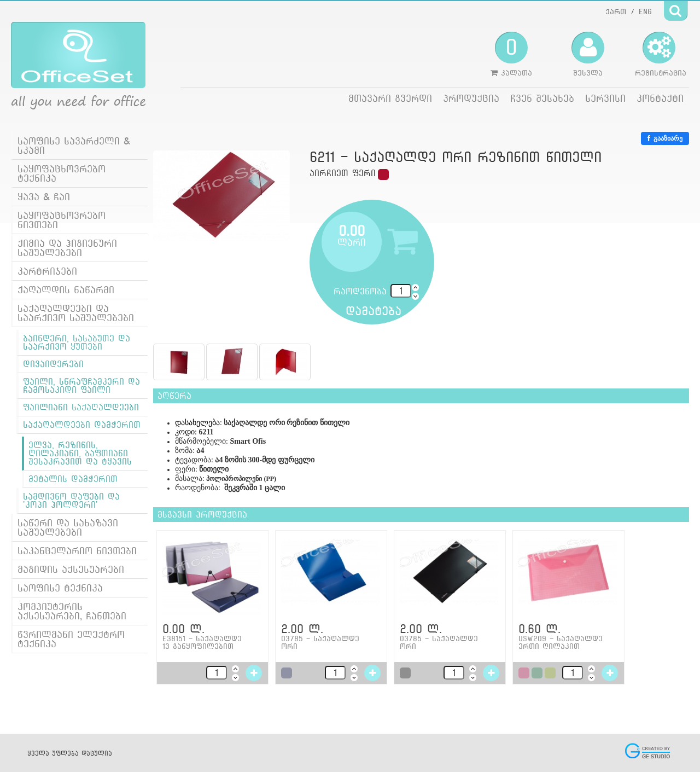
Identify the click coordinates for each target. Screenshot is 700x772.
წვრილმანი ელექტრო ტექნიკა (71, 639)
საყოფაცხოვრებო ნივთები (62, 220)
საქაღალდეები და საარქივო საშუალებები (76, 313)
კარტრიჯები (47, 271)
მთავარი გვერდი (390, 98)
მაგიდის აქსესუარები (71, 569)
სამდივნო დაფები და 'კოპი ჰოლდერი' (71, 501)
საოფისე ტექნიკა (60, 588)
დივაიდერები (53, 364)
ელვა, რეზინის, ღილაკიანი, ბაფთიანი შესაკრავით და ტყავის (80, 453)
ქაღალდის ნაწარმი (66, 290)
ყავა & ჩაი (44, 197)
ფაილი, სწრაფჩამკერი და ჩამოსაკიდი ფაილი (81, 386)
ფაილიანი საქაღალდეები (81, 407)
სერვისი (605, 98)
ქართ (616, 11)
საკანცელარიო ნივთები (77, 551)
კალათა (511, 54)
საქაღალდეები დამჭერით (82, 425)
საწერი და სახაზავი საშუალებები (68, 527)
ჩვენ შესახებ (542, 98)
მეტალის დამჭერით (73, 479)
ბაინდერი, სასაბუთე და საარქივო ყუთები (77, 343)
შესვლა (588, 54)
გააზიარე (665, 138)
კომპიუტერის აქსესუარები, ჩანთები (72, 611)
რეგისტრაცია (661, 54)
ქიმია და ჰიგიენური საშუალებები (67, 248)
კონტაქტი (660, 98)
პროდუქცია (471, 98)
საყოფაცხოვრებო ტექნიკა (62, 173)
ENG (645, 11)
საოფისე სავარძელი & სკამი (74, 146)
